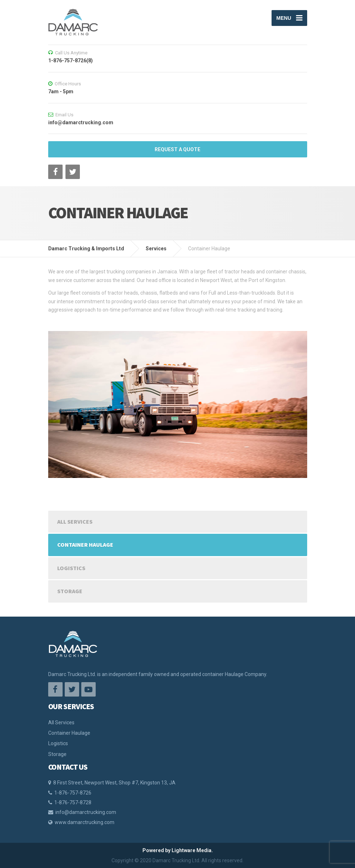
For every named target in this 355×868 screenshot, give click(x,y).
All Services (75, 522)
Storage (70, 591)
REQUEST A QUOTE (177, 149)
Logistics (71, 568)
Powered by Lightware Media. (178, 850)
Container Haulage (85, 545)
